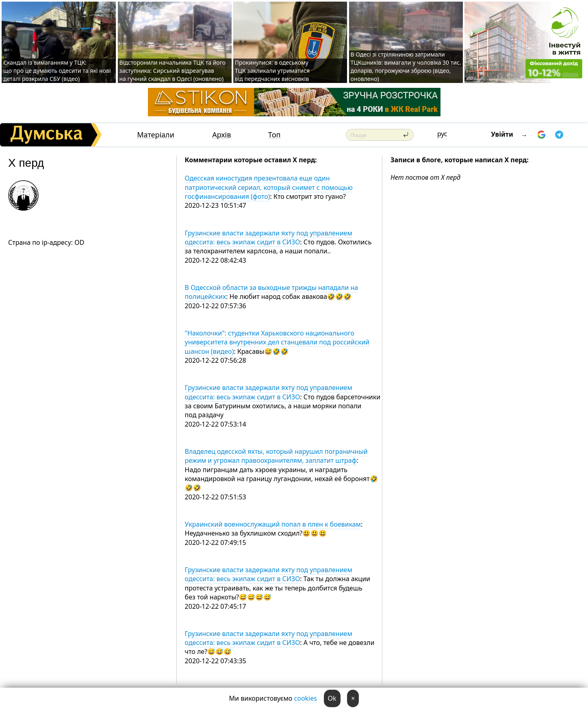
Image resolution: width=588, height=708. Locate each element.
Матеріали (156, 135)
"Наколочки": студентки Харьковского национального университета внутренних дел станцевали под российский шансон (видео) (277, 342)
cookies (306, 698)
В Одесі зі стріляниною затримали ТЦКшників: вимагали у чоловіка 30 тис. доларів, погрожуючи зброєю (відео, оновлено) (406, 66)
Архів (221, 135)
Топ (274, 135)
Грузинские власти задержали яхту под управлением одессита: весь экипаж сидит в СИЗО (269, 237)
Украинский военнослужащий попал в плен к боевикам (273, 524)
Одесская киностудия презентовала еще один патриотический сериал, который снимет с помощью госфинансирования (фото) (269, 187)
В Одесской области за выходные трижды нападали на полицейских (272, 292)
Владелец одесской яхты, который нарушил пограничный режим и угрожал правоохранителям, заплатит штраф (276, 456)
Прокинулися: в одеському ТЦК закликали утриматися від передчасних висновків (272, 71)
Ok (332, 698)
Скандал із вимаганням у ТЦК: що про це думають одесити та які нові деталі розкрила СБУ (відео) (57, 71)
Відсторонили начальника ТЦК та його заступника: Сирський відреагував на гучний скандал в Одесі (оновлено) (172, 71)
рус (442, 134)
